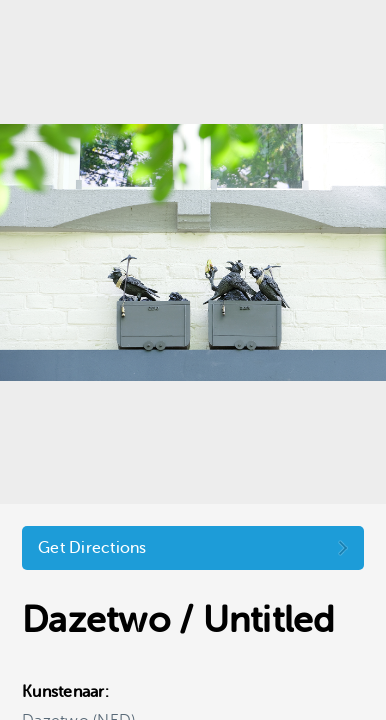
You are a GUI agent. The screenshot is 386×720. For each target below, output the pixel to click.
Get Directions (92, 548)
